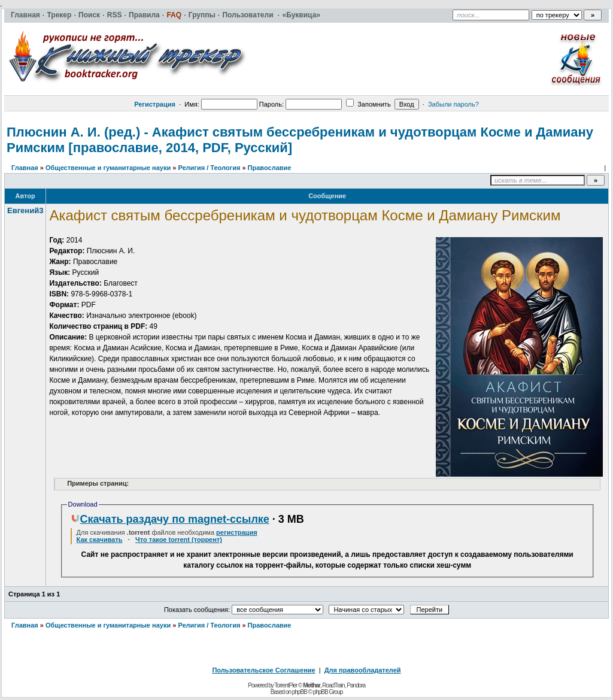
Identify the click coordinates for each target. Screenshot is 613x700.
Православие (270, 168)
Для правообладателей (363, 670)
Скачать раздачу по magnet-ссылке (170, 519)
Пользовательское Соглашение (263, 670)
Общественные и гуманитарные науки (108, 168)
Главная (25, 168)
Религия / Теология (209, 168)
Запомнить (368, 104)
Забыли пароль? (453, 104)
